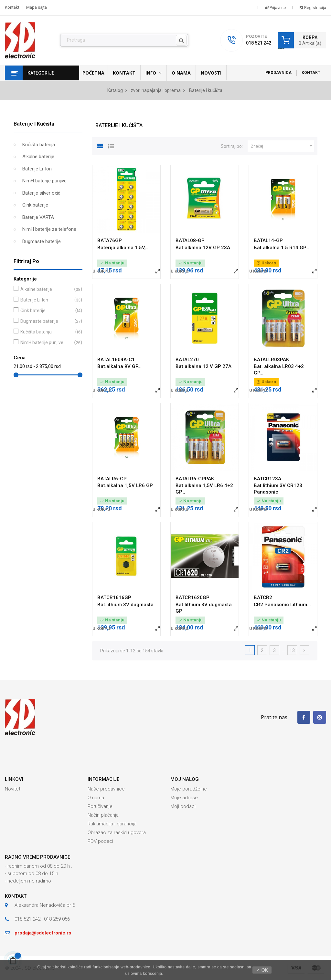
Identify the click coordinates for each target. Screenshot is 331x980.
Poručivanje (100, 806)
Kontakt (12, 7)
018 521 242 (259, 43)
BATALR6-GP (112, 479)
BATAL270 (187, 360)
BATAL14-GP (268, 240)
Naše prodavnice (106, 789)
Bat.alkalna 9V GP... (119, 366)
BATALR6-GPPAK (195, 479)
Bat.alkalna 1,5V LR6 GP (125, 485)
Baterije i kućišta (34, 124)
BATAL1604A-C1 (116, 360)
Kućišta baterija (39, 145)
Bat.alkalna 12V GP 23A (203, 248)
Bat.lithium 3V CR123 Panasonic (278, 489)
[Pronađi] (124, 40)
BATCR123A (267, 479)
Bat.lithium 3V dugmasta (125, 605)
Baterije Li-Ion (37, 169)
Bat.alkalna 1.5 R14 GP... (282, 248)
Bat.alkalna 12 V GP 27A (203, 366)
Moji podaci (183, 806)
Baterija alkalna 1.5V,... (123, 248)
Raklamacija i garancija (112, 824)
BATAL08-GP (190, 240)
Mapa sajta (37, 7)
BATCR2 (263, 597)
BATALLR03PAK (271, 360)
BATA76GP (110, 240)
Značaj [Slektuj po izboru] (283, 146)
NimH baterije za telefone (49, 229)
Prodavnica (278, 73)
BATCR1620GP (192, 597)
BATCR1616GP (114, 597)
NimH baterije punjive (44, 181)
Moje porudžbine (189, 789)
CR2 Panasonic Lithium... (282, 605)
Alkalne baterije (38, 157)
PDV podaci (100, 841)
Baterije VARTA (38, 217)
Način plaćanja (103, 815)
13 (292, 650)
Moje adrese (184, 798)
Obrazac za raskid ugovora (117, 832)
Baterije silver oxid (41, 193)
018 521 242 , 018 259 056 (42, 919)
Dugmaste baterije (42, 241)
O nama (96, 798)
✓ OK (262, 970)
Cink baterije (35, 205)
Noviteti (13, 789)
